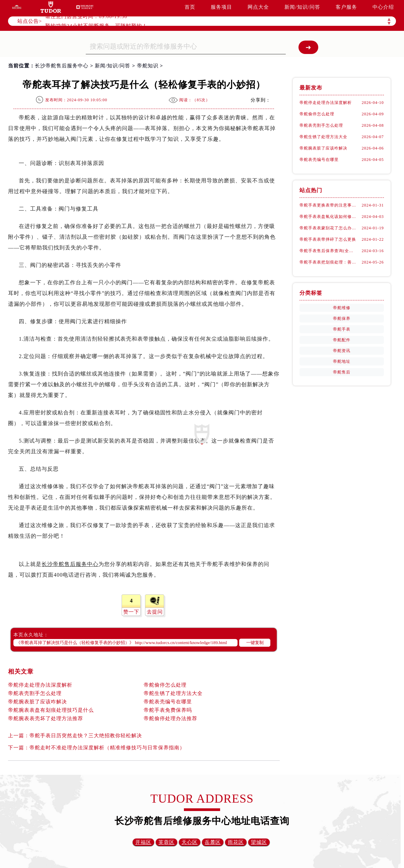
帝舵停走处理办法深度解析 (40, 685)
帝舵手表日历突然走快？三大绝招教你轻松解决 (86, 736)
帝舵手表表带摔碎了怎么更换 (328, 239)
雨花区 (236, 842)
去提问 (155, 612)
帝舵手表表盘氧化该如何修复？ (328, 217)
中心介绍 (383, 7)
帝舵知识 (148, 66)
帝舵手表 (342, 329)
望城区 (259, 842)
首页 (190, 7)
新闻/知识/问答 (302, 7)
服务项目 (221, 7)
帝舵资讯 (342, 351)
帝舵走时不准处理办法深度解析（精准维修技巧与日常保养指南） (107, 748)
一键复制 (255, 643)
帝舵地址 (342, 361)
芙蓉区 (166, 842)
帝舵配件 (342, 340)
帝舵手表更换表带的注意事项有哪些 (328, 205)
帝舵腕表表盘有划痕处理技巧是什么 (51, 710)
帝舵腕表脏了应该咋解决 (38, 702)
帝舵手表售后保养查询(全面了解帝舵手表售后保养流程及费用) (328, 251)
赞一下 (131, 612)
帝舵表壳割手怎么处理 (35, 693)
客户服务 (346, 7)
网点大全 (258, 7)
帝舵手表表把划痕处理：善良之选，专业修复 (328, 262)
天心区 (190, 842)
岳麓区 (213, 842)
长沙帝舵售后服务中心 (62, 66)
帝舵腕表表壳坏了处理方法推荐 (46, 718)
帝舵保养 (342, 319)
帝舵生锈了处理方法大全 (173, 693)
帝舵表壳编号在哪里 (168, 702)
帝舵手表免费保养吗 (168, 710)
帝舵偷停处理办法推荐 (171, 718)
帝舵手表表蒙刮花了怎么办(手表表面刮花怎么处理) (328, 228)
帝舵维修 (342, 308)
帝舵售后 (342, 372)
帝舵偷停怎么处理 (165, 685)
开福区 (143, 842)
